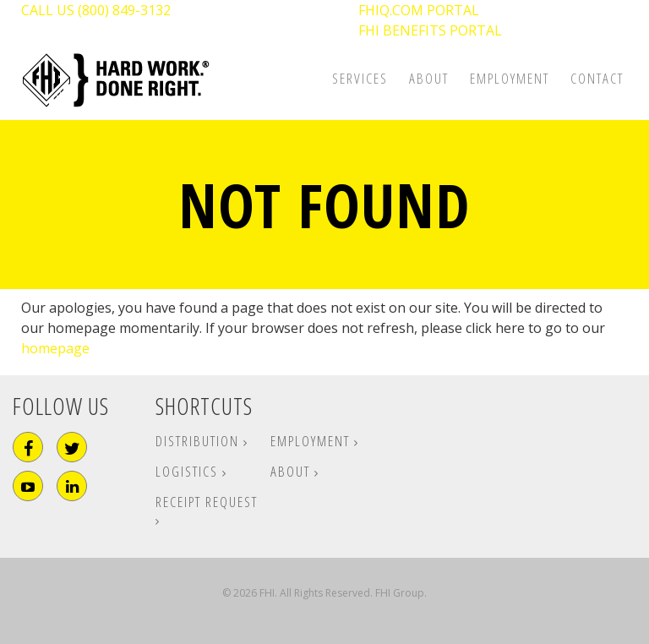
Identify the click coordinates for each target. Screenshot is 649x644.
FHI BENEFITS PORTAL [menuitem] (430, 30)
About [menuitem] (429, 78)
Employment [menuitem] (510, 78)
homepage (55, 348)
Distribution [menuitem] (199, 441)
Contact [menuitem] (597, 78)
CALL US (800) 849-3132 (96, 10)
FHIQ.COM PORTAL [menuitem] (419, 10)
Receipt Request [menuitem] (207, 502)
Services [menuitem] (360, 78)
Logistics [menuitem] (189, 471)
